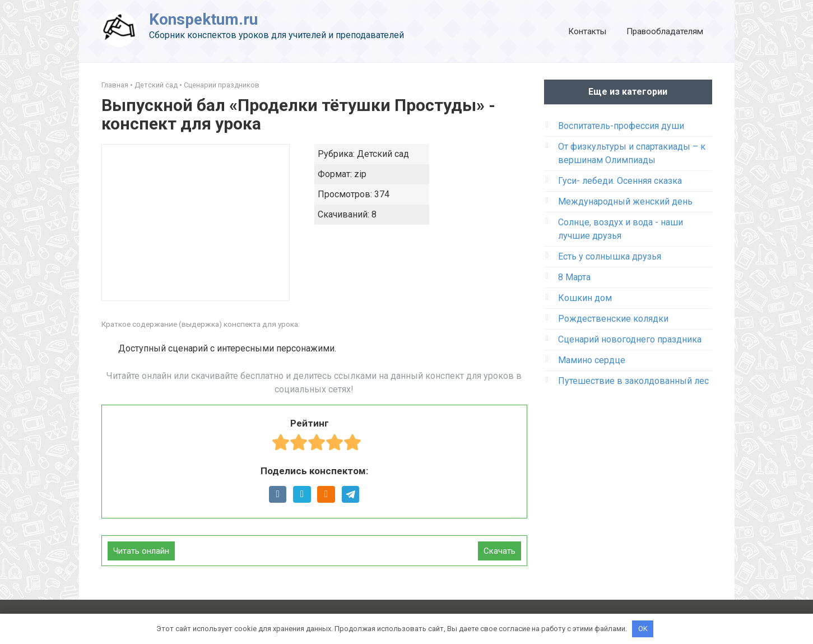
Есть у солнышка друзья (610, 256)
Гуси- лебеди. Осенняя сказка (620, 181)
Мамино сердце (592, 360)
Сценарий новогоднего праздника (630, 339)
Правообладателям (665, 31)
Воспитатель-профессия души (621, 126)
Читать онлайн (141, 551)
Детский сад (156, 85)
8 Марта (574, 277)
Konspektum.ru (203, 19)
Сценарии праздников (222, 85)
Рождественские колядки (613, 319)
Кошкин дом (585, 298)
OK (643, 629)
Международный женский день (625, 201)
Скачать (500, 551)
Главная (115, 85)
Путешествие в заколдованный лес (633, 381)
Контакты (587, 31)
